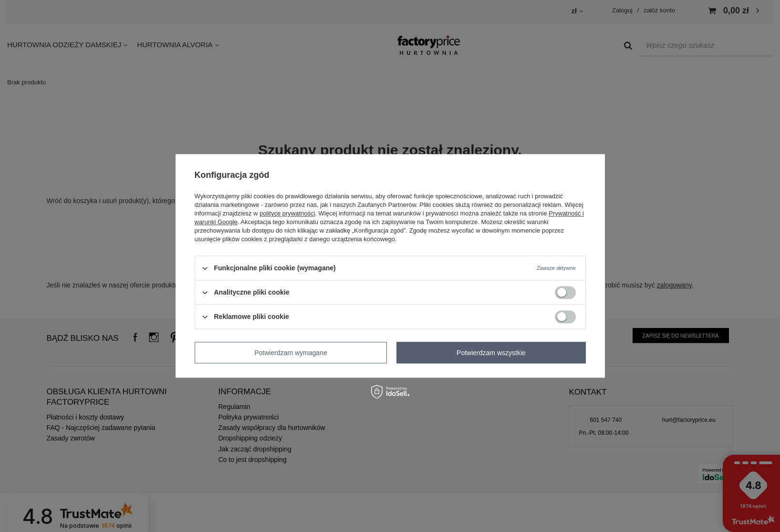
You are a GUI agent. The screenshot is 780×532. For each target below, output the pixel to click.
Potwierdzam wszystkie (491, 353)
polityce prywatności (287, 213)
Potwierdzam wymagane (291, 353)
